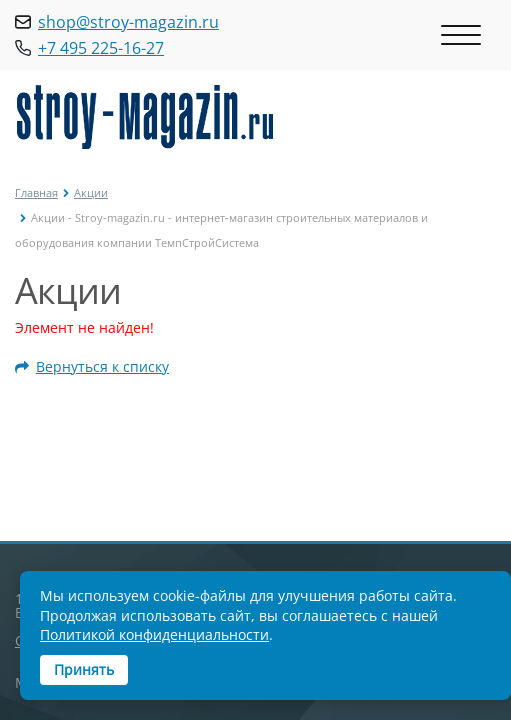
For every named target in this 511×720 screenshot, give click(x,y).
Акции (91, 192)
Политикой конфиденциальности (154, 634)
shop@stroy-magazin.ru (128, 22)
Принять (84, 669)
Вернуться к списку (92, 367)
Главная (36, 192)
